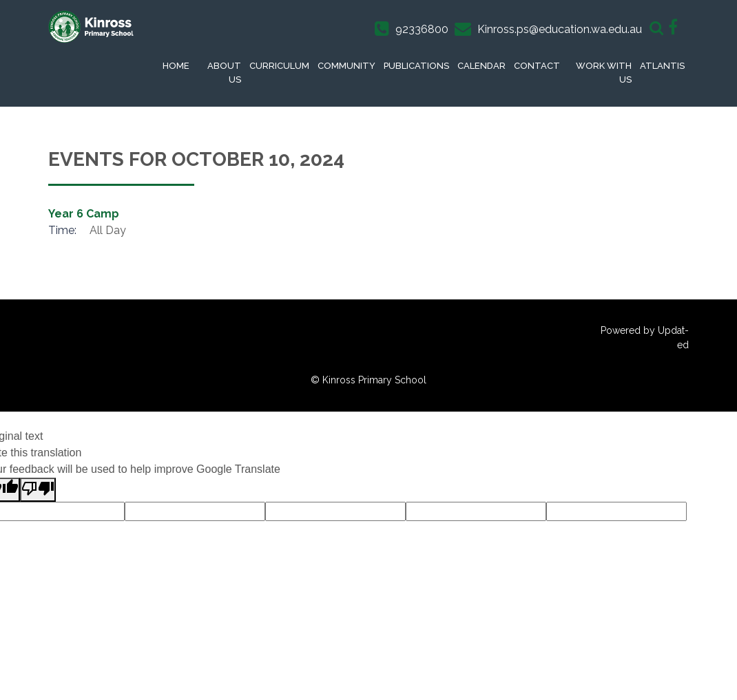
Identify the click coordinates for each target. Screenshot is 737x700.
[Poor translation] (38, 490)
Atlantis (662, 66)
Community (346, 66)
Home (176, 66)
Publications (416, 66)
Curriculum (279, 66)
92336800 (422, 29)
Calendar (481, 66)
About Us (224, 73)
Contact (537, 66)
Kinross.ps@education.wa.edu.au (560, 29)
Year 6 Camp (84, 214)
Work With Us (604, 73)
